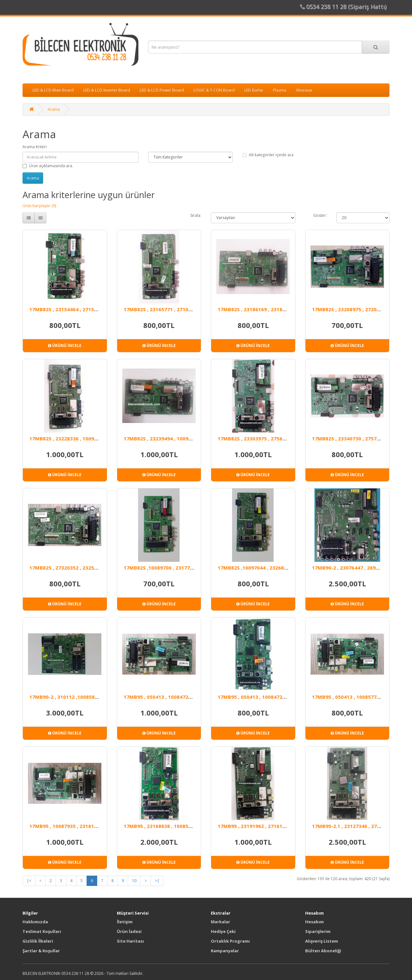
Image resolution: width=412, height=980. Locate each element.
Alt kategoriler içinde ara (268, 155)
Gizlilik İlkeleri (38, 941)
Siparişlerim (318, 931)
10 (134, 881)
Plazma (280, 90)
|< (29, 881)
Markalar (220, 922)
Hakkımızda (35, 922)
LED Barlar (254, 90)
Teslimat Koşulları (42, 931)
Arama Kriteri (35, 147)
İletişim (125, 922)
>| (157, 881)
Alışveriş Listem (322, 941)
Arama (54, 109)
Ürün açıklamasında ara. (48, 166)
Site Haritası (130, 941)
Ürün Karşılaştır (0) (39, 206)
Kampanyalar (225, 951)
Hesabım (314, 922)
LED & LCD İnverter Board (107, 90)
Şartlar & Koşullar (41, 951)
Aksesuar (304, 90)
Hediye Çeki (223, 931)
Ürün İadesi (129, 931)
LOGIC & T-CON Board (214, 90)
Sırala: (196, 215)
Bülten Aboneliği (323, 951)
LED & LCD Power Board (162, 90)
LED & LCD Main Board (53, 90)
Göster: (320, 215)
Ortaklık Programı (230, 941)
